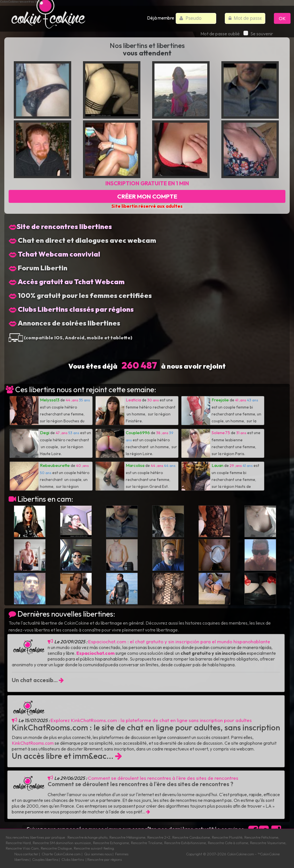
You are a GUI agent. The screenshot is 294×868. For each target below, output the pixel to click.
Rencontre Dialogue (56, 848)
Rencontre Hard (18, 843)
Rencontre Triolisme (147, 843)
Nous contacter (26, 854)
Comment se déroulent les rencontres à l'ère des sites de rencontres (163, 778)
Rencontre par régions (105, 859)
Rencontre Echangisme (111, 843)
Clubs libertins (73, 859)
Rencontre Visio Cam (22, 848)
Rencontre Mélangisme (127, 837)
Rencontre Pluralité (227, 837)
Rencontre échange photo (87, 837)
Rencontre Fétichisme (261, 837)
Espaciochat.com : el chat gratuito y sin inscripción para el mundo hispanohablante (179, 641)
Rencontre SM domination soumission (62, 843)
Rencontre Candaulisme (191, 837)
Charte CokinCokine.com (61, 854)
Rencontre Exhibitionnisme (185, 843)
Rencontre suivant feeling (94, 848)
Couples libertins (45, 859)
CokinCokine (237, 854)
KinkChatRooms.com (33, 743)
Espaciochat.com (95, 653)
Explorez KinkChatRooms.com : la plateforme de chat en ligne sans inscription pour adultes (151, 720)
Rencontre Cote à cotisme (228, 843)
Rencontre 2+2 (159, 837)
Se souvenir (258, 34)
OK (282, 18)
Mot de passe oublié (220, 34)
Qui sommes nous (98, 854)
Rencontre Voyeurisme (268, 843)
